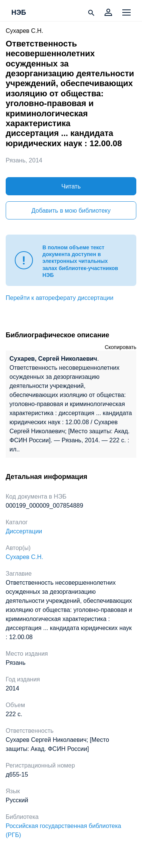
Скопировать (120, 347)
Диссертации (24, 531)
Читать (71, 186)
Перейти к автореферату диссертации (59, 298)
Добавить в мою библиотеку (71, 211)
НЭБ (19, 13)
